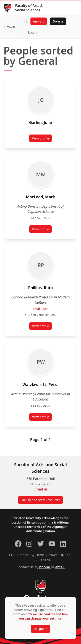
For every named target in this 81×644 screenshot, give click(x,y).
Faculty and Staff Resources (40, 500)
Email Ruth (40, 309)
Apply (37, 21)
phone (45, 567)
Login (32, 32)
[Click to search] (26, 21)
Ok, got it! (40, 629)
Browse (10, 27)
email (60, 567)
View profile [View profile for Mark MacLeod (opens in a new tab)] (42, 230)
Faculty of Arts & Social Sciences (29, 8)
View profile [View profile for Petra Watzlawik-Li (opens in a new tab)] (42, 418)
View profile (42, 139)
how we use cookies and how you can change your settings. (43, 616)
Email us (41, 489)
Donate (58, 21)
